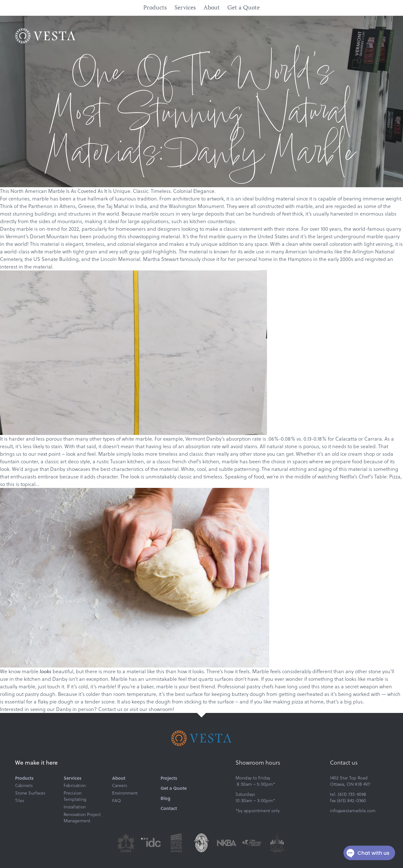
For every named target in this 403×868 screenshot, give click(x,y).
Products (155, 8)
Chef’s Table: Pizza (380, 477)
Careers (120, 785)
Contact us (110, 709)
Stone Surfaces (30, 793)
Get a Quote (244, 8)
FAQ (116, 801)
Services (185, 8)
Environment (125, 793)
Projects (169, 778)
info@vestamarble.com (353, 811)
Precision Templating (75, 796)
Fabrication (75, 785)
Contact (169, 808)
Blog (165, 798)
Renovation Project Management (82, 818)
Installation (75, 807)
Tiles (20, 801)
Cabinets (24, 785)
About (212, 8)
